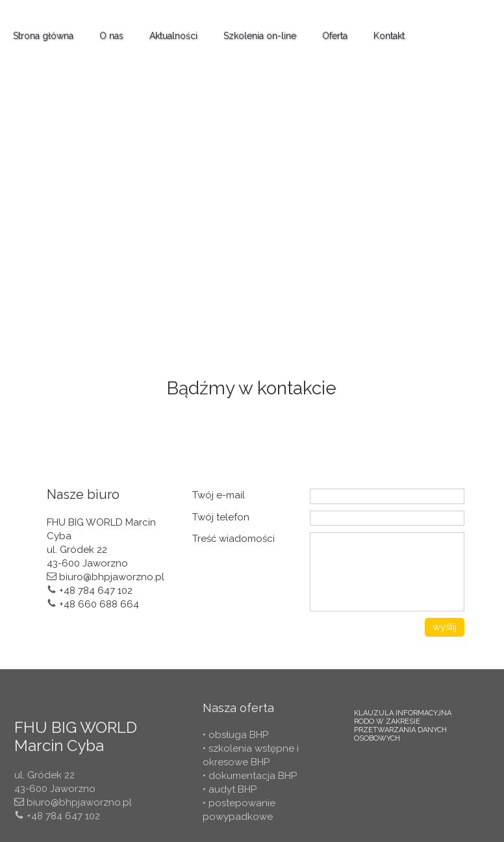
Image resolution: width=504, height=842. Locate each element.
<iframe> (252, 203)
